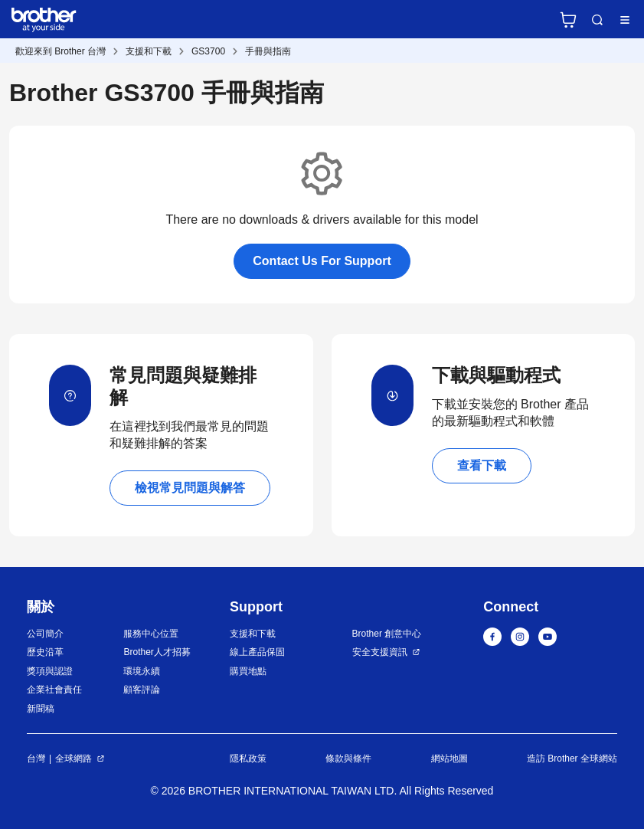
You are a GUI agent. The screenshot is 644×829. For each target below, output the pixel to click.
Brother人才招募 (157, 652)
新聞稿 (41, 709)
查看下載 (482, 465)
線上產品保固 (257, 652)
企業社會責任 (54, 690)
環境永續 (142, 671)
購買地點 (248, 671)
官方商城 (568, 20)
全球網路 (74, 759)
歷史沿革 (45, 652)
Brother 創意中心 (387, 634)
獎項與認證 (50, 671)
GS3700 (208, 51)
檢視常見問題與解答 (190, 488)
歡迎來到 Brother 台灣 (60, 51)
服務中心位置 (151, 634)
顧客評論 (142, 690)
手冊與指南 (268, 51)
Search (597, 20)
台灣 (36, 759)
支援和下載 (149, 51)
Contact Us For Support (322, 261)
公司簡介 (45, 634)
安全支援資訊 (380, 652)
